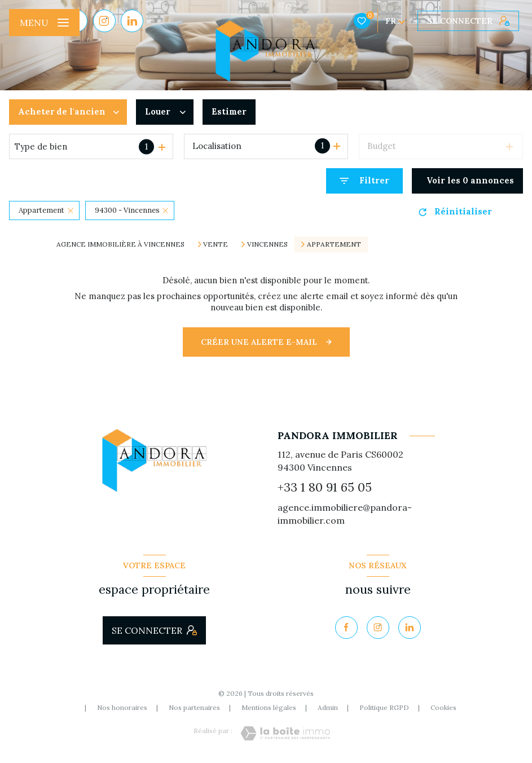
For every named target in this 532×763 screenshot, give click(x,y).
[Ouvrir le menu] (44, 23)
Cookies (443, 708)
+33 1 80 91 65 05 (325, 487)
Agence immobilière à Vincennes (120, 244)
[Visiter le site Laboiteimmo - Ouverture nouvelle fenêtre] (285, 733)
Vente (216, 244)
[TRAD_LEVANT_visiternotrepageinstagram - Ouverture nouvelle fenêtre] (104, 21)
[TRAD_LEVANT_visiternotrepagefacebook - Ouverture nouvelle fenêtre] (346, 628)
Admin (328, 707)
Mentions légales (269, 707)
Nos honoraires (122, 707)
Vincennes (267, 244)
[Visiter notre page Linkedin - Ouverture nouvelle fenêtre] (132, 21)
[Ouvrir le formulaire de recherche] (364, 181)
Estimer (229, 111)
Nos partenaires (194, 707)
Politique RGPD (384, 707)
